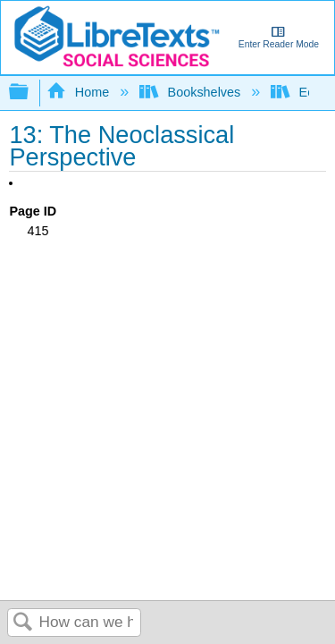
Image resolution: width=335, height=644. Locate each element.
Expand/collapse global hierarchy (30, 93)
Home (80, 92)
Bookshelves (192, 92)
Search (23, 623)
